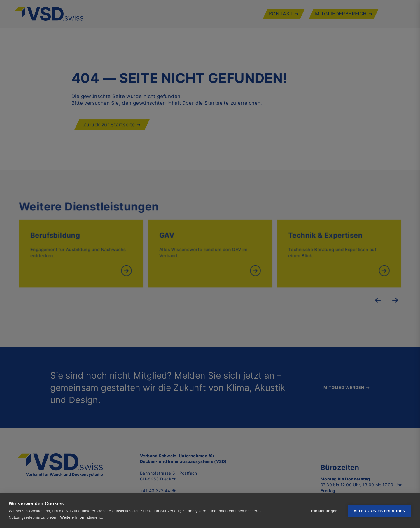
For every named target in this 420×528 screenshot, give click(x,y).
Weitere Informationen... (82, 517)
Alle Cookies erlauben (379, 511)
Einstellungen (324, 511)
